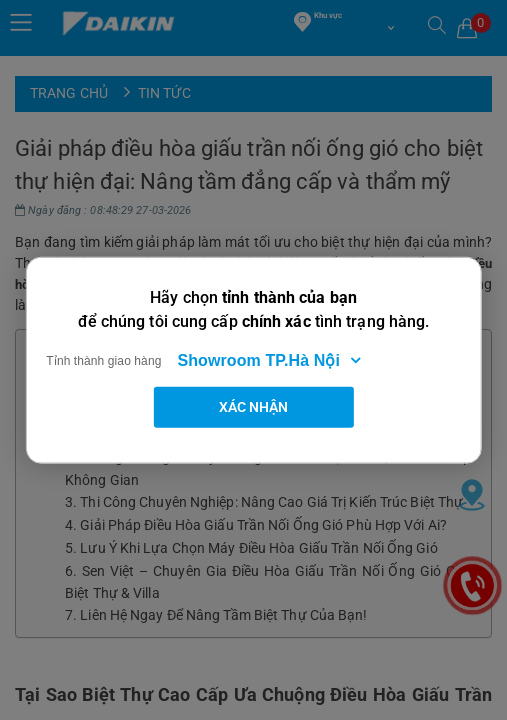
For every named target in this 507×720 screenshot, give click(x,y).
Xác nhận (254, 406)
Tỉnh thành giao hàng (103, 360)
